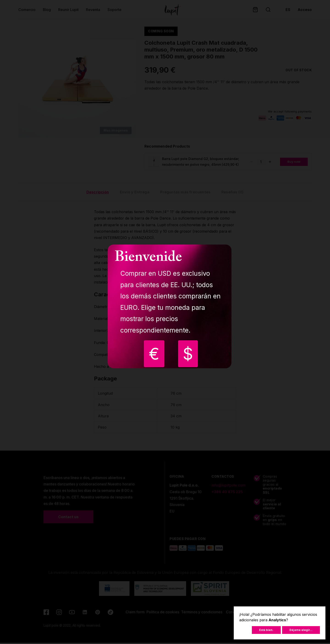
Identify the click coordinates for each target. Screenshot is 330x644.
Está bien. (266, 630)
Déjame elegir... (301, 630)
